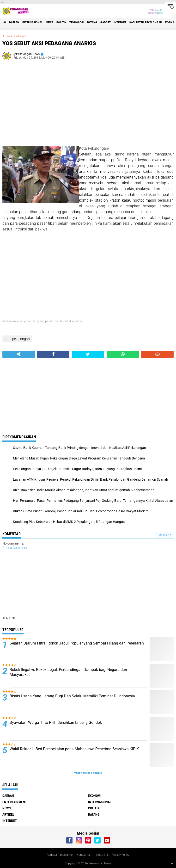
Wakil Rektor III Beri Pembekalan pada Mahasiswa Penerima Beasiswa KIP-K (74, 749)
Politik (61, 22)
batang (92, 22)
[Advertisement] (88, 105)
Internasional (33, 22)
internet (120, 22)
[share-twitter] (88, 354)
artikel (8, 814)
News (50, 22)
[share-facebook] (53, 354)
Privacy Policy (120, 855)
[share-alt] (19, 354)
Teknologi (77, 22)
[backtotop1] (172, 864)
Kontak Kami (85, 855)
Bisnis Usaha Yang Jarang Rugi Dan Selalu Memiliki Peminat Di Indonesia (72, 696)
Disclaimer (67, 855)
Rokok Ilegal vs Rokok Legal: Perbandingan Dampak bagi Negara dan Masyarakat (68, 672)
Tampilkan (164, 535)
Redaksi (52, 855)
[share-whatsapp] (123, 354)
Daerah (14, 22)
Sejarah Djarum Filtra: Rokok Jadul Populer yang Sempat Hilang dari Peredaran (77, 643)
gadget (106, 22)
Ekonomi (95, 796)
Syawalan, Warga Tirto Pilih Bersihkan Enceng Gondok (56, 722)
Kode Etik (102, 855)
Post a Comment (15, 548)
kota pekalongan (16, 36)
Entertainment (15, 802)
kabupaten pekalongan (146, 22)
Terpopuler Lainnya (88, 773)
